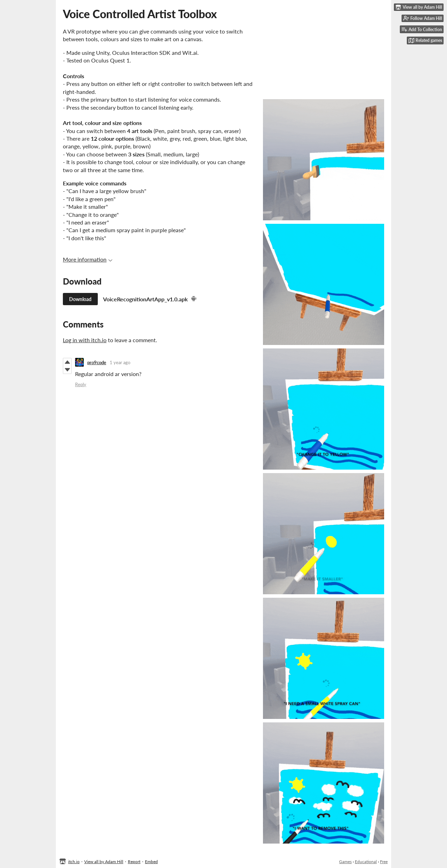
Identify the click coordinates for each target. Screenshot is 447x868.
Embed (151, 862)
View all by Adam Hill (104, 862)
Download (80, 299)
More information (88, 259)
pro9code (97, 362)
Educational (366, 862)
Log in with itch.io (85, 340)
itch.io (74, 862)
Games (345, 862)
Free (384, 862)
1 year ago (120, 362)
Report (134, 862)
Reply (81, 384)
